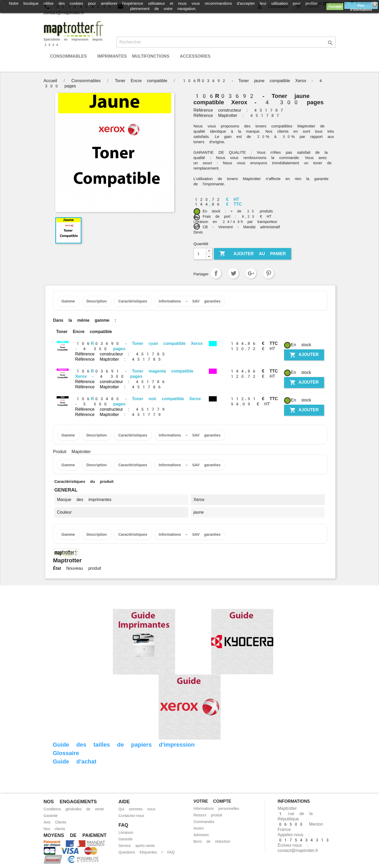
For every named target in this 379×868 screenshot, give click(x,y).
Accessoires (195, 56)
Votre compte (212, 801)
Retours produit (208, 815)
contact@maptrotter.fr (298, 850)
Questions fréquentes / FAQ (147, 852)
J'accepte (335, 7)
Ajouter (304, 355)
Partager (216, 273)
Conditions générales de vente (74, 809)
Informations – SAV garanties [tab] (190, 301)
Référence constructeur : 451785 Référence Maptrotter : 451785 (121, 357)
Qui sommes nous (137, 809)
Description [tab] (97, 301)
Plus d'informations (361, 6)
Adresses (201, 835)
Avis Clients (55, 822)
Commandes (204, 822)
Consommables (69, 56)
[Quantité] (200, 254)
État (57, 568)
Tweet (234, 273)
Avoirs (199, 828)
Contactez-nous (132, 816)
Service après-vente (137, 846)
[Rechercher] (226, 42)
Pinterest (269, 273)
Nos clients (54, 829)
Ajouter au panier (253, 254)
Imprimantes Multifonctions (133, 56)
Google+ (251, 273)
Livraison (126, 832)
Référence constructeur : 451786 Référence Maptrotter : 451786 (121, 384)
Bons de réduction (212, 841)
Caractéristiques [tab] (133, 301)
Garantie (51, 816)
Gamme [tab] (68, 301)
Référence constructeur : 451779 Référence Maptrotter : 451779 (121, 412)
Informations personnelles (216, 809)
